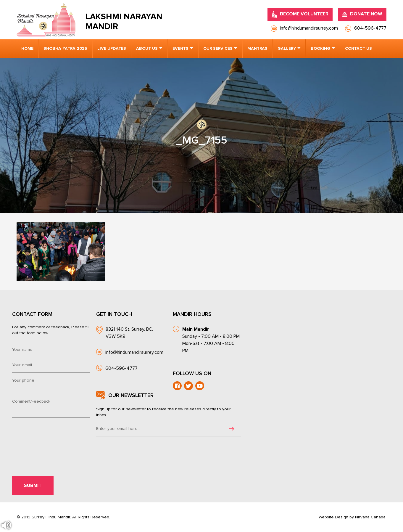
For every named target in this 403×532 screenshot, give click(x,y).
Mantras (257, 49)
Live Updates (112, 49)
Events (180, 49)
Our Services (218, 49)
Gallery (287, 49)
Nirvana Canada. (371, 517)
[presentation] (53, 437)
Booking (320, 49)
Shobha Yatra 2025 (65, 49)
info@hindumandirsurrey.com (134, 352)
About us (147, 49)
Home (27, 49)
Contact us (358, 49)
